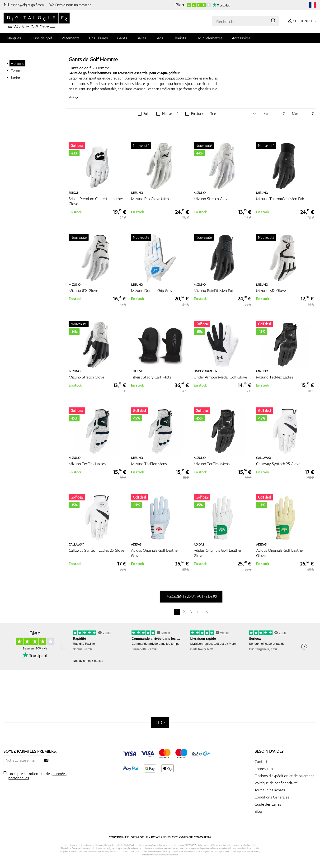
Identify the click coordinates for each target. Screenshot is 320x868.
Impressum (264, 769)
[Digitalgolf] (160, 722)
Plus (71, 97)
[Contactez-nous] (24, 5)
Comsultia (202, 837)
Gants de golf (80, 68)
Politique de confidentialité (276, 783)
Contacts (262, 761)
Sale (146, 114)
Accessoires (241, 38)
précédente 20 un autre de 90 (191, 596)
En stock (197, 114)
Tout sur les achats (270, 790)
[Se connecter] (301, 21)
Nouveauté (170, 114)
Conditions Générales (272, 797)
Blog (258, 811)
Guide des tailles (268, 804)
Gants (122, 38)
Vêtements (71, 38)
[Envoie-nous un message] (70, 5)
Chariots (179, 38)
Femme (17, 70)
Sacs (159, 38)
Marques (14, 38)
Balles (141, 38)
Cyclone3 (180, 837)
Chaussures (98, 38)
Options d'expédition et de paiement (284, 776)
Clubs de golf (41, 38)
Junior (15, 78)
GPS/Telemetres (209, 38)
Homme (17, 63)
